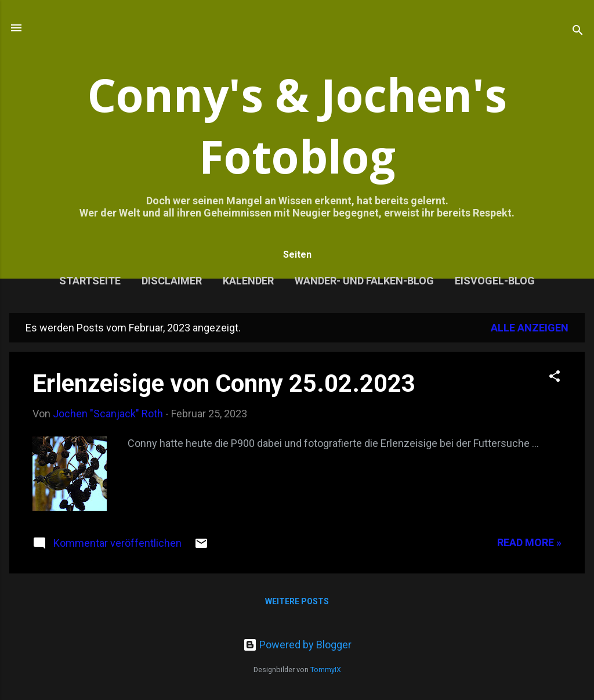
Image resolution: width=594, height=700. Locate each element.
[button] (555, 378)
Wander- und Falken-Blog (364, 281)
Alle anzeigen (530, 328)
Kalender (248, 281)
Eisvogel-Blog (495, 281)
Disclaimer (172, 281)
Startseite (90, 281)
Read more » (529, 542)
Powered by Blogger (297, 645)
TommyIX (326, 670)
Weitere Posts (297, 601)
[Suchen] (578, 32)
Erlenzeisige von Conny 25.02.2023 (224, 383)
